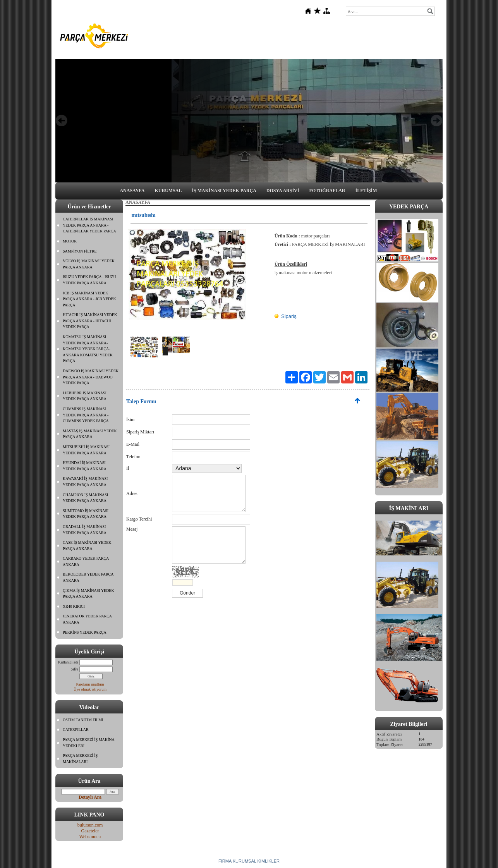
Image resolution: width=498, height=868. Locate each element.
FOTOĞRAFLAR (327, 191)
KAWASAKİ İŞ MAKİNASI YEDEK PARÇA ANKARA (85, 482)
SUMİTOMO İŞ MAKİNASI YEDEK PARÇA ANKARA (86, 514)
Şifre (75, 669)
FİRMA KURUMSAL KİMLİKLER (249, 861)
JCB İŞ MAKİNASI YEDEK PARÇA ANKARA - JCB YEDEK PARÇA (89, 299)
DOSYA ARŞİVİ (283, 191)
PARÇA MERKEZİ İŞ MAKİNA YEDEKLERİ (89, 743)
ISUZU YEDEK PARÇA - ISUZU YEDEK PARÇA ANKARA (89, 280)
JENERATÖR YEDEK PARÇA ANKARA (87, 619)
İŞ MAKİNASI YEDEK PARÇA (224, 191)
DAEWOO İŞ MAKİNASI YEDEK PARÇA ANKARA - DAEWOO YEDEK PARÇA (91, 377)
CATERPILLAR (76, 730)
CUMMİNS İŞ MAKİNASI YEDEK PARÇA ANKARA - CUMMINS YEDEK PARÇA (86, 415)
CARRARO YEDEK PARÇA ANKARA (86, 561)
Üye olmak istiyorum (90, 689)
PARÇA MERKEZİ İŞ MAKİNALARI (80, 759)
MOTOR (70, 241)
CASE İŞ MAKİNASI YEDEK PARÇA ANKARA (87, 546)
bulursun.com (90, 825)
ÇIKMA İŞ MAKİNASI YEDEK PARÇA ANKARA (88, 594)
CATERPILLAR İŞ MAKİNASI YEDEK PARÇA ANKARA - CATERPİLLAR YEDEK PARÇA (89, 225)
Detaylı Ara (90, 797)
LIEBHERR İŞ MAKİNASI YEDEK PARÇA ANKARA (85, 396)
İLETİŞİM (366, 191)
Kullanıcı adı (68, 662)
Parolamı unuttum (90, 684)
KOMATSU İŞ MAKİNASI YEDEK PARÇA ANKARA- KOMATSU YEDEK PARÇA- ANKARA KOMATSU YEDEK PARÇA (88, 349)
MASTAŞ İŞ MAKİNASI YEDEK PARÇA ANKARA (90, 434)
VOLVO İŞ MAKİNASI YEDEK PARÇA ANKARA (89, 264)
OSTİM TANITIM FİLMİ (83, 720)
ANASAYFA (132, 191)
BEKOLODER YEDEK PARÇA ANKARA (88, 577)
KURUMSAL (168, 191)
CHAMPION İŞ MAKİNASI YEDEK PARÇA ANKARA (85, 498)
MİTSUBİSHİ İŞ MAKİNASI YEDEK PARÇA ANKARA (86, 450)
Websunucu (90, 837)
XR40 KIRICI (74, 606)
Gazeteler (90, 831)
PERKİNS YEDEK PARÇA (85, 632)
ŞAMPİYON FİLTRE (80, 251)
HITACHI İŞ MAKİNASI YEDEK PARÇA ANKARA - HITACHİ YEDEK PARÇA (90, 321)
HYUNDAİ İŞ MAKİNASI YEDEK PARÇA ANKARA (85, 466)
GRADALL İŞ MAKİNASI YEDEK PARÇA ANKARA (85, 530)
